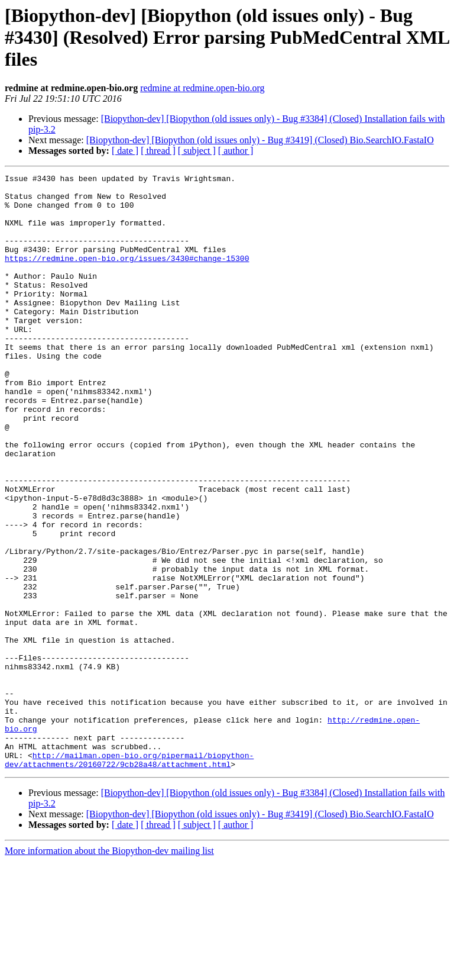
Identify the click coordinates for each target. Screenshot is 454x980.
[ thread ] (158, 151)
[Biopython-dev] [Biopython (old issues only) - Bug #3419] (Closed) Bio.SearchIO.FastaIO (260, 140)
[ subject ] (197, 151)
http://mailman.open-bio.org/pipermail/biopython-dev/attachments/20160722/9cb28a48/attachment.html (129, 878)
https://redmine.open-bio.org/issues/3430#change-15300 (127, 276)
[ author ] (236, 151)
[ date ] (125, 151)
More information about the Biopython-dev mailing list (109, 970)
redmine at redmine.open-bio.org (202, 88)
